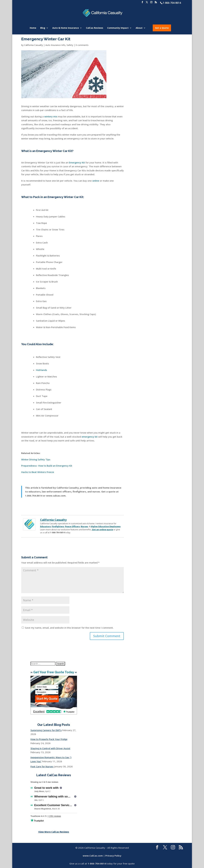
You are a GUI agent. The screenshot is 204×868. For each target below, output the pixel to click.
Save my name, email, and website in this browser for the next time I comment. (69, 628)
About (139, 28)
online (96, 181)
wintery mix (51, 116)
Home (33, 28)
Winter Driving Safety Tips (36, 459)
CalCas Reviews (95, 28)
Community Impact (118, 28)
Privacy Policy (113, 856)
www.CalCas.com (93, 856)
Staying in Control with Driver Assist (50, 748)
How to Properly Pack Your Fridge (49, 739)
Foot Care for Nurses (42, 766)
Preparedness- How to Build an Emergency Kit (47, 466)
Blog (43, 28)
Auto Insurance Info (55, 45)
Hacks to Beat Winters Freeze (38, 472)
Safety (70, 45)
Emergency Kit (77, 162)
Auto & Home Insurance (66, 28)
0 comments (82, 45)
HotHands (42, 370)
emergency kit (90, 437)
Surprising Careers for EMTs (46, 730)
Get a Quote (162, 28)
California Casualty (34, 45)
